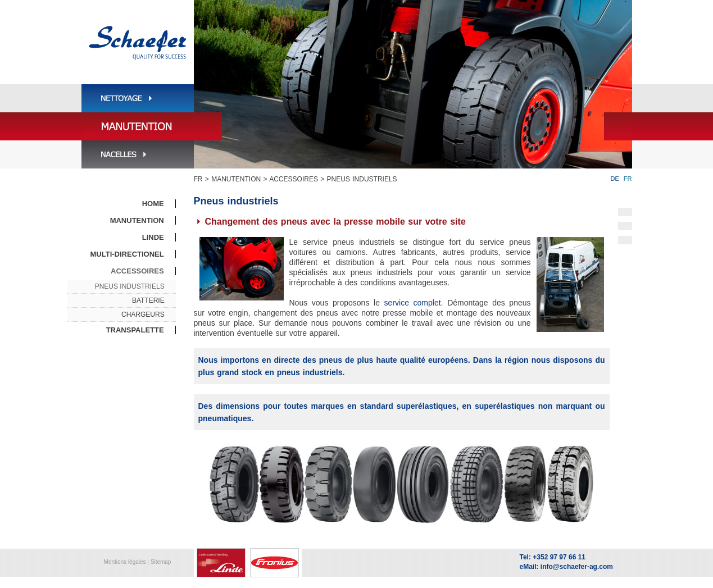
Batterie (148, 300)
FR (198, 179)
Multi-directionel (127, 254)
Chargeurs (143, 314)
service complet (413, 303)
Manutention (236, 179)
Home (153, 204)
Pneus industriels (362, 179)
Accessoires (294, 179)
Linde (153, 237)
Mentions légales (125, 562)
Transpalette (135, 330)
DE (615, 179)
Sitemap (161, 562)
